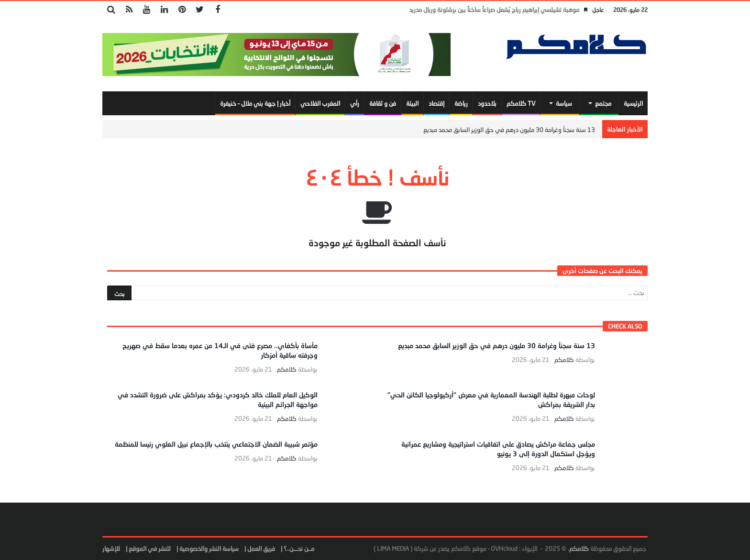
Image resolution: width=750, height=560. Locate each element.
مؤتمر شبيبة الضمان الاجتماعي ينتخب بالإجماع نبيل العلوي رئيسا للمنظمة (216, 444)
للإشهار (111, 549)
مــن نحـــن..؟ (299, 549)
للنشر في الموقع (150, 549)
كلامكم (564, 360)
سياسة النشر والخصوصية (209, 549)
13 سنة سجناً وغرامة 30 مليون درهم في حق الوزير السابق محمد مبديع (509, 130)
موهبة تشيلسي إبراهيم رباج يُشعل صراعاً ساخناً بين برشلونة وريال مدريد (494, 10)
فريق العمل (261, 549)
